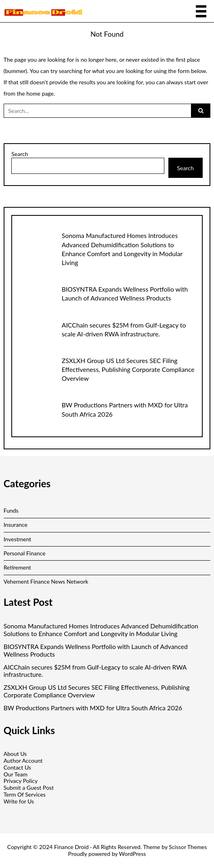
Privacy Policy (21, 781)
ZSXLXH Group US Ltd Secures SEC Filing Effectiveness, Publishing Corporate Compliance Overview (128, 369)
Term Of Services (25, 794)
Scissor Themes (188, 847)
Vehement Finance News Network (46, 581)
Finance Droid (71, 847)
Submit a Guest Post (29, 788)
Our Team (16, 774)
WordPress (133, 854)
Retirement (17, 567)
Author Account (23, 761)
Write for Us (19, 801)
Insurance (16, 525)
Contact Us (17, 767)
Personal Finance (25, 553)
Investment (18, 539)
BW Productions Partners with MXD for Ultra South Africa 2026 (93, 708)
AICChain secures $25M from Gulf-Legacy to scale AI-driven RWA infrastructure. (95, 671)
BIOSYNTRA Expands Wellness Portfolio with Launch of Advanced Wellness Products (96, 650)
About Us (15, 754)
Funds (11, 510)
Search (20, 154)
